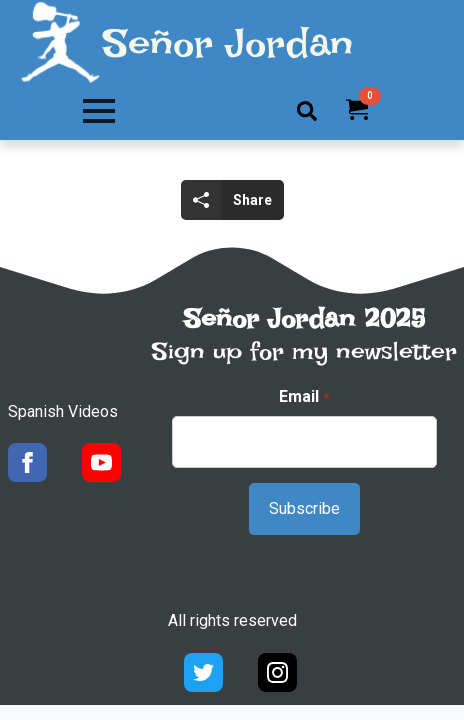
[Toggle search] (307, 111)
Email (303, 397)
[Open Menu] (99, 111)
